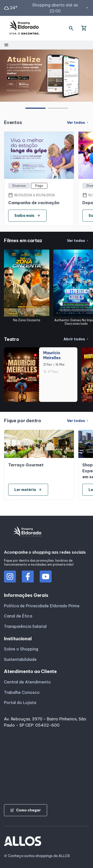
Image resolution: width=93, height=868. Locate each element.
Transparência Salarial (25, 626)
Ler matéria (28, 490)
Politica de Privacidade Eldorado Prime (42, 606)
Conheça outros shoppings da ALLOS (37, 856)
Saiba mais (27, 216)
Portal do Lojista (20, 703)
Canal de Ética (18, 616)
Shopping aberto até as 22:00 (61, 8)
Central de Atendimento (27, 682)
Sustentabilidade (20, 659)
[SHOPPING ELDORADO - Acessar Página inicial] (24, 28)
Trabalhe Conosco (22, 692)
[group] (46, 76)
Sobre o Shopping (21, 649)
